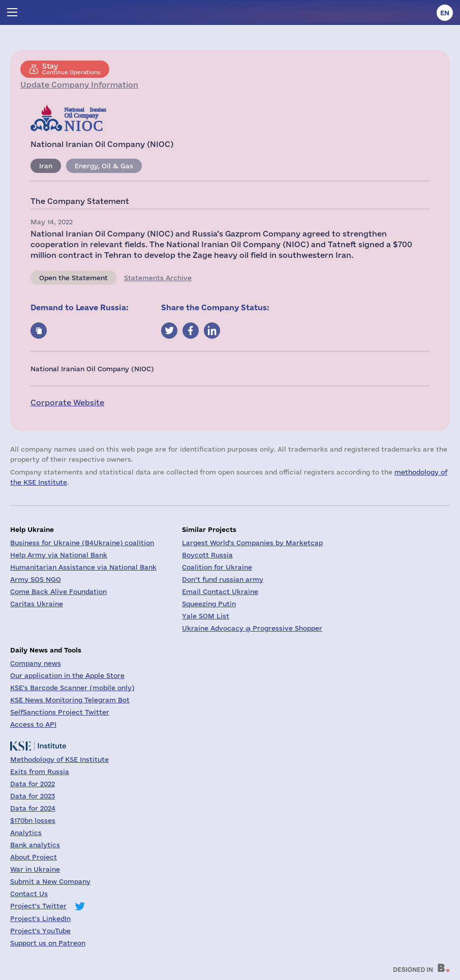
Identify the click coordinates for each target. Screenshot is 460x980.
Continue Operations (71, 69)
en (445, 13)
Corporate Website (67, 403)
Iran (46, 166)
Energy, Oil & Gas (104, 166)
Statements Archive (158, 278)
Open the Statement (73, 278)
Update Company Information (79, 85)
